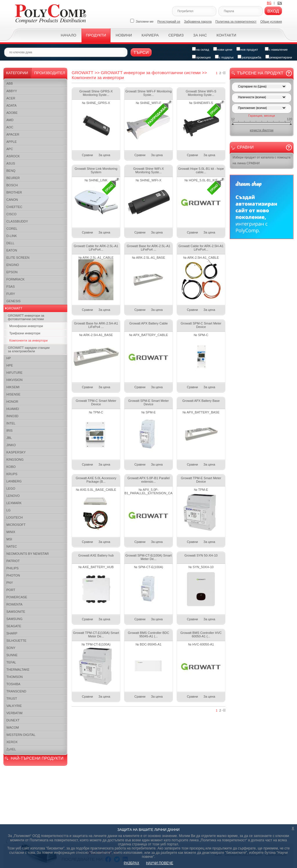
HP (9, 358)
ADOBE (12, 113)
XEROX (12, 742)
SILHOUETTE (16, 641)
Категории (17, 73)
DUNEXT (13, 720)
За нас (200, 35)
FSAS (11, 287)
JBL (9, 438)
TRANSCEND (16, 691)
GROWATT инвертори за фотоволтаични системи (26, 317)
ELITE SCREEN (18, 258)
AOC (10, 127)
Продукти (96, 35)
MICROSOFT (16, 525)
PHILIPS (12, 568)
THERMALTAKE (18, 670)
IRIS (9, 431)
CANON (12, 200)
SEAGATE (14, 626)
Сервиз (176, 35)
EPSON (12, 272)
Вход (273, 11)
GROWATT (14, 308)
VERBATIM (14, 713)
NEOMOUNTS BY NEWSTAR (28, 554)
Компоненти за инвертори (28, 340)
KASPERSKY (16, 452)
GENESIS (13, 301)
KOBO (11, 467)
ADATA (11, 105)
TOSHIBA (13, 684)
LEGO (11, 488)
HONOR (12, 402)
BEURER (13, 178)
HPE (10, 365)
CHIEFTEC (14, 207)
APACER (13, 134)
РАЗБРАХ (132, 863)
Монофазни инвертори (26, 326)
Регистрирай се (169, 21)
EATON (12, 250)
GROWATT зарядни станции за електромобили (29, 349)
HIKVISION (15, 380)
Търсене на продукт (260, 73)
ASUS (11, 163)
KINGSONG (15, 459)
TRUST (12, 699)
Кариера (150, 35)
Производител (50, 73)
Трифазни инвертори (25, 333)
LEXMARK (14, 503)
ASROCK (13, 156)
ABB (10, 83)
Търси (141, 52)
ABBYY (12, 91)
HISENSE (13, 394)
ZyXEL (11, 749)
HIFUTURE (15, 373)
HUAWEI (13, 409)
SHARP (12, 633)
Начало (69, 35)
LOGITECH (15, 517)
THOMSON (15, 677)
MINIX (11, 532)
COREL (12, 229)
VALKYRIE (14, 706)
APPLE (11, 142)
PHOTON (13, 575)
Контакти (226, 35)
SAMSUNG (15, 619)
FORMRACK (16, 279)
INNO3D (12, 416)
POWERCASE (17, 597)
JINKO (11, 445)
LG (9, 510)
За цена (104, 155)
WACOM (13, 727)
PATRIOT (13, 561)
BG (269, 3)
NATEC (12, 546)
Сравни (87, 155)
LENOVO (13, 496)
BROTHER (14, 192)
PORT (11, 590)
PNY (10, 583)
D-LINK (12, 236)
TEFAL (11, 662)
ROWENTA (14, 604)
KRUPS (12, 474)
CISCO (11, 214)
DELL (10, 243)
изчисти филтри (261, 130)
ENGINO (13, 265)
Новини (124, 35)
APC (10, 149)
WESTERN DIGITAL (21, 735)
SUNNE (12, 655)
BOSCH (12, 185)
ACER (11, 98)
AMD (10, 120)
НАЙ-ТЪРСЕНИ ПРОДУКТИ (37, 758)
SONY (11, 648)
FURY (11, 294)
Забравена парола (198, 21)
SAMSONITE (16, 612)
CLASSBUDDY (17, 221)
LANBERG (14, 481)
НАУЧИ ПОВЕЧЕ (160, 863)
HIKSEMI (13, 387)
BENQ (11, 171)
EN (280, 3)
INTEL (11, 423)
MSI (9, 539)
